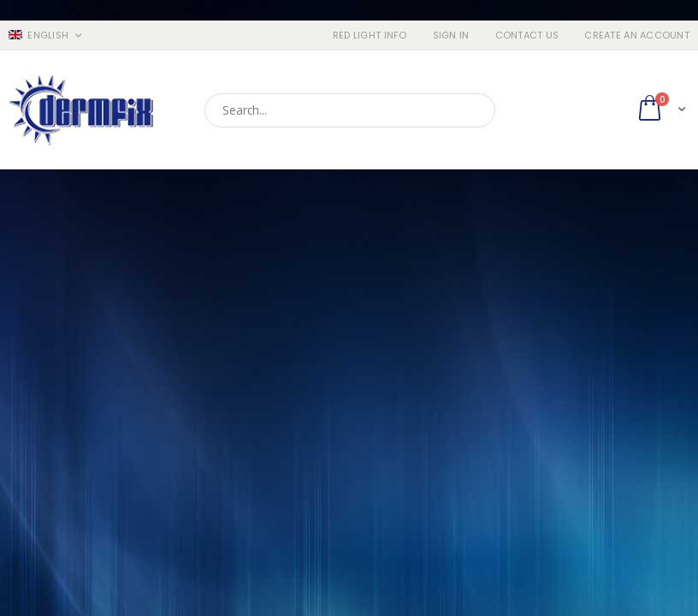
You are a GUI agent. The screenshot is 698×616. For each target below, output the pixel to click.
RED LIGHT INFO (370, 36)
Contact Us (527, 36)
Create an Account (637, 36)
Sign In (451, 36)
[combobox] (350, 110)
